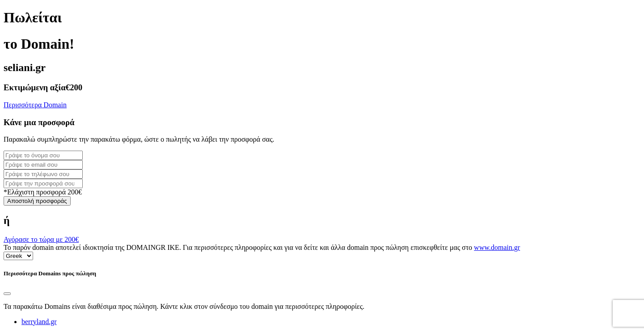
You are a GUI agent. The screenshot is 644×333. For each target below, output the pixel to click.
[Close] (7, 294)
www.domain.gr (497, 247)
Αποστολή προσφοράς (37, 201)
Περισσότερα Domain (35, 105)
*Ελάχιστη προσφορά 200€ (43, 192)
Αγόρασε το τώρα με (41, 239)
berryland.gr (39, 322)
